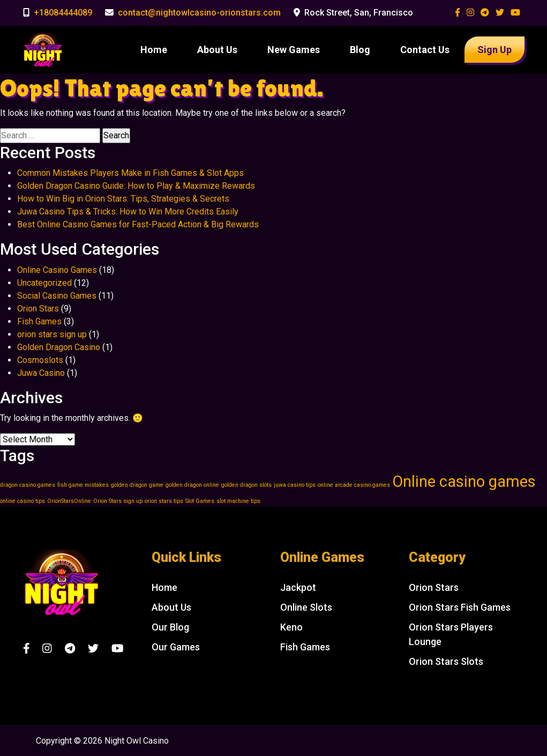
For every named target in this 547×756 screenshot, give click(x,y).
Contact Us (425, 50)
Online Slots (306, 607)
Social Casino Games (57, 296)
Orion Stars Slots (446, 661)
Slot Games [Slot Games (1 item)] (200, 501)
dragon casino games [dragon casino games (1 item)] (28, 485)
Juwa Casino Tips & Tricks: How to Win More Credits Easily (128, 212)
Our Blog (170, 627)
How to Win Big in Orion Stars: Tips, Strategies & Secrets (123, 199)
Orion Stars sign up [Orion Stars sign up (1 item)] (118, 501)
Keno (291, 627)
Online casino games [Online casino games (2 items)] (464, 481)
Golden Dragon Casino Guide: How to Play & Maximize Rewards (136, 186)
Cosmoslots (40, 360)
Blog (360, 50)
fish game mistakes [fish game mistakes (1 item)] (83, 485)
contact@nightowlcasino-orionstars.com (199, 13)
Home (154, 50)
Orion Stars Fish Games (460, 607)
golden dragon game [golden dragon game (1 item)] (137, 485)
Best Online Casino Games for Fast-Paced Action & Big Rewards (138, 224)
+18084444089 (63, 13)
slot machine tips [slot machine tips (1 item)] (238, 501)
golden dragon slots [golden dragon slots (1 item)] (246, 485)
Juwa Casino (41, 373)
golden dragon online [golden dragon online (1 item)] (192, 485)
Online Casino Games (57, 270)
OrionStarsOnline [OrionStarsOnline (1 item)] (69, 501)
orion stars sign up (52, 334)
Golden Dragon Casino (59, 347)
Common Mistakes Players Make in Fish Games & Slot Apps (130, 173)
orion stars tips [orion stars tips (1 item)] (164, 501)
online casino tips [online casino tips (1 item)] (23, 501)
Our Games (176, 647)
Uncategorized (44, 283)
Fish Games (39, 321)
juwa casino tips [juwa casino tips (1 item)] (295, 485)
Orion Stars (38, 309)
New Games (294, 50)
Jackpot (298, 587)
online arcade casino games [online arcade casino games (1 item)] (354, 485)
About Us (217, 50)
